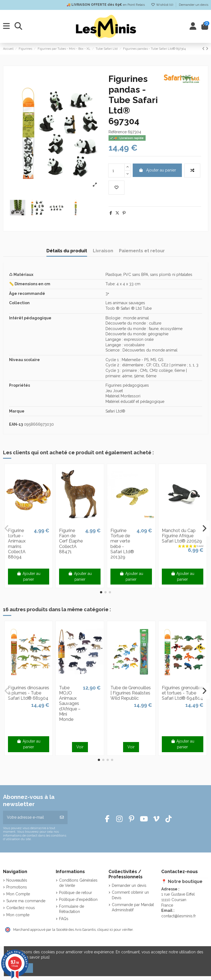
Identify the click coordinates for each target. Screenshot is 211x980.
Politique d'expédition (78, 899)
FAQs (64, 919)
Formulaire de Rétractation (72, 909)
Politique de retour (76, 893)
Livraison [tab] (103, 251)
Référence (118, 132)
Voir (80, 747)
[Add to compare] (192, 171)
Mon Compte (18, 894)
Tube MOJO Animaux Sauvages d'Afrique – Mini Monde (70, 704)
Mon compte (18, 915)
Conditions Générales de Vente (78, 883)
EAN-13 (16, 424)
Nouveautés (17, 880)
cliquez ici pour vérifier (115, 930)
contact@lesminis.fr (179, 916)
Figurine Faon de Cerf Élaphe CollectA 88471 (71, 541)
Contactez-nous (21, 908)
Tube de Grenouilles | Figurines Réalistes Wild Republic (131, 693)
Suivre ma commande (26, 901)
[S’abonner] (62, 817)
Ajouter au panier (157, 170)
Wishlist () (163, 5)
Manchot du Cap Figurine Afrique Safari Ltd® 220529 (182, 536)
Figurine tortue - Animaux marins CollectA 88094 (17, 544)
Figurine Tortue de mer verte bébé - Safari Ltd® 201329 (122, 544)
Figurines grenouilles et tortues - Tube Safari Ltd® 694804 (182, 693)
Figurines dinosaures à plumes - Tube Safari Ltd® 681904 (29, 693)
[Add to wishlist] (116, 188)
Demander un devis (194, 5)
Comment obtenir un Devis (130, 895)
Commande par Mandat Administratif (133, 907)
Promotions (17, 887)
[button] (101, 592)
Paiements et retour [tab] (142, 251)
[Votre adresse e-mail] (30, 817)
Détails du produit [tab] (67, 251)
